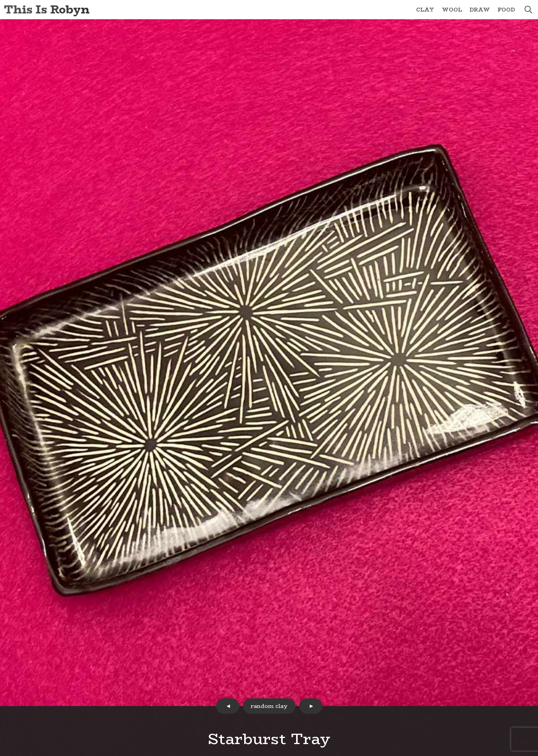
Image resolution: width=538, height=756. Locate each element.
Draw (480, 10)
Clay (425, 10)
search (528, 10)
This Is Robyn (47, 9)
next (311, 706)
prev (228, 706)
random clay (269, 706)
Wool (452, 10)
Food (506, 10)
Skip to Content (0, 0)
